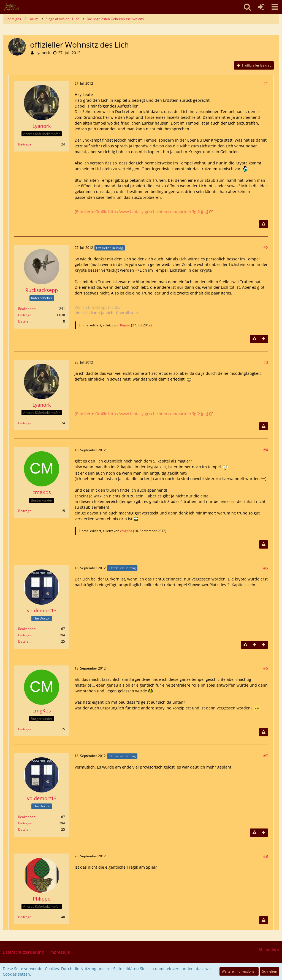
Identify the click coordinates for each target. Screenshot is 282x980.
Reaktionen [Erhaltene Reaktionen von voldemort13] (27, 629)
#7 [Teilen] (266, 756)
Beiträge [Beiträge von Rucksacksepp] (25, 315)
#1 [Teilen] (266, 83)
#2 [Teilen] (266, 248)
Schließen (270, 971)
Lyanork (43, 53)
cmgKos (126, 531)
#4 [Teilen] (266, 450)
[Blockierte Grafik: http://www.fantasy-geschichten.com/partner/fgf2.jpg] (141, 212)
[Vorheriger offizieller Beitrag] (254, 645)
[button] (275, 7)
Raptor (125, 325)
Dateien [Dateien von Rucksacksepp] (24, 321)
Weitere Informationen (239, 971)
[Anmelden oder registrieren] (261, 7)
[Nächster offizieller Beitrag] (264, 339)
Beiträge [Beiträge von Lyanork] (25, 144)
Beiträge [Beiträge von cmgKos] (25, 511)
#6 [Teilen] (266, 668)
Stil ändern (269, 949)
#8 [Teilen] (266, 856)
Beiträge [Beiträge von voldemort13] (25, 635)
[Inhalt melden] (264, 224)
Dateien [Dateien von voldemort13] (24, 641)
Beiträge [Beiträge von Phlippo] (25, 917)
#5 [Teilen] (266, 568)
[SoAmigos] (11, 7)
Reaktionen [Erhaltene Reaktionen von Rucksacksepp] (27, 309)
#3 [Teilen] (266, 362)
